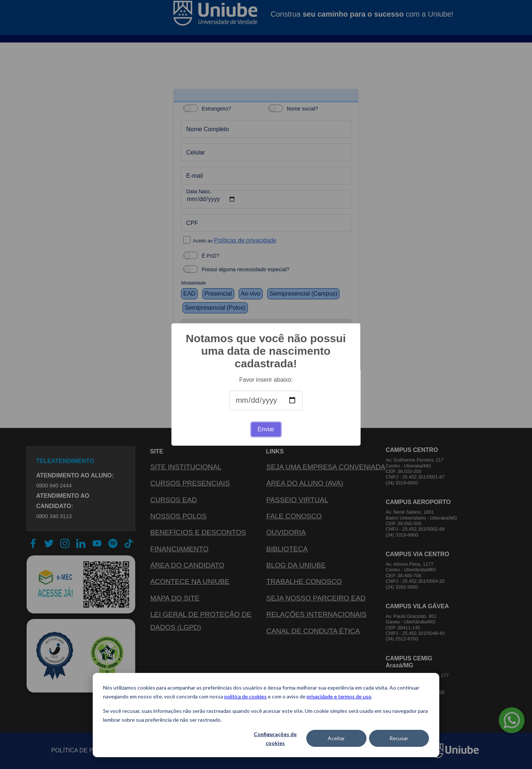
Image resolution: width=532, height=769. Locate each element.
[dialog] (266, 715)
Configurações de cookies (275, 739)
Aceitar (336, 738)
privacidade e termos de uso (339, 696)
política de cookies (245, 696)
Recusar (399, 738)
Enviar (266, 429)
